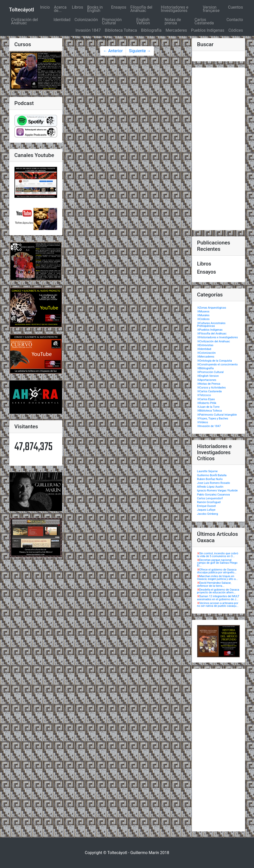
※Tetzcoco (204, 395)
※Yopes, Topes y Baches (213, 419)
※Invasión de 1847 (209, 426)
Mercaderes (176, 30)
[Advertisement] (218, 149)
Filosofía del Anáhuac (141, 9)
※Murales (203, 315)
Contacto (235, 20)
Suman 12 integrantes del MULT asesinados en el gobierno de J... (218, 598)
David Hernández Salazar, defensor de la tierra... (214, 584)
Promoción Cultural (112, 21)
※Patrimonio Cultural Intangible (217, 415)
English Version (143, 21)
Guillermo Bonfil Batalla (212, 475)
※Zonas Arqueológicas (212, 308)
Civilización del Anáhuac (25, 21)
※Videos (203, 422)
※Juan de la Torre (208, 407)
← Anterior (113, 51)
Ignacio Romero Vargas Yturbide (217, 491)
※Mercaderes (206, 357)
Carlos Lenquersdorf (210, 498)
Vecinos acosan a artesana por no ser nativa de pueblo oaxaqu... (218, 605)
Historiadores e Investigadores (175, 9)
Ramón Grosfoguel (209, 502)
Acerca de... (60, 9)
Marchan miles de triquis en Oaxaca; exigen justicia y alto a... (218, 578)
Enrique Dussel (207, 506)
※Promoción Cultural (210, 372)
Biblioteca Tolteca (121, 30)
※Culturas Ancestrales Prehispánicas (211, 325)
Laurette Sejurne (207, 471)
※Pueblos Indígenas (210, 330)
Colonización (86, 20)
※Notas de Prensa (209, 384)
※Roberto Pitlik (207, 403)
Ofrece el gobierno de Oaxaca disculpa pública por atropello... (217, 571)
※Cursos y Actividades (211, 388)
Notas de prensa (173, 21)
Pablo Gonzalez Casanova (214, 495)
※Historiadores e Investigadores (218, 337)
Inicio (46, 7)
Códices (236, 30)
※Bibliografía (205, 368)
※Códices (203, 319)
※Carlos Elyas (206, 399)
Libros (77, 7)
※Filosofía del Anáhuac (212, 334)
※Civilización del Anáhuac (214, 341)
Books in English (95, 9)
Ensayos (119, 7)
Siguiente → (140, 51)
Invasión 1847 (88, 30)
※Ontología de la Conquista (215, 361)
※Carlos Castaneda (209, 391)
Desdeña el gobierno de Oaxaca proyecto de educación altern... (218, 591)
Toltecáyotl (22, 10)
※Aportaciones (207, 380)
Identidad (62, 20)
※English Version (208, 376)
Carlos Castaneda (204, 21)
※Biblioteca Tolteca (210, 411)
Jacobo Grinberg (208, 514)
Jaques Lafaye (206, 510)
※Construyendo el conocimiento (217, 365)
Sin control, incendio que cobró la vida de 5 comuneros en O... (218, 555)
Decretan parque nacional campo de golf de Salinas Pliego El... (217, 563)
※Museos (203, 312)
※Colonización (206, 353)
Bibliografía (151, 30)
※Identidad (204, 349)
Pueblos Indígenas (208, 30)
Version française (211, 9)
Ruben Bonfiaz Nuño (210, 479)
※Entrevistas (205, 345)
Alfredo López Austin (210, 487)
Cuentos (235, 7)
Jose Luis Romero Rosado (214, 483)
